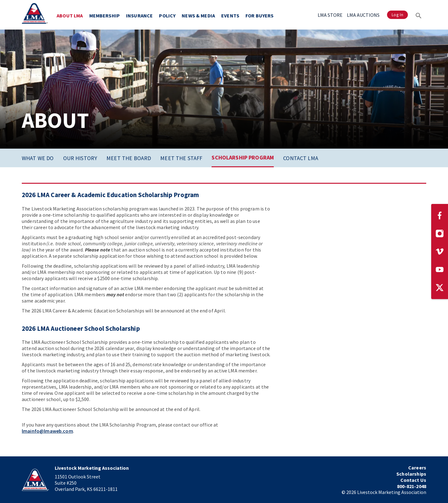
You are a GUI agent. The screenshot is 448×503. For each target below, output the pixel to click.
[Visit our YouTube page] (440, 270)
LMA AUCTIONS (363, 15)
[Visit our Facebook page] (440, 215)
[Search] (419, 15)
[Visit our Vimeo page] (440, 251)
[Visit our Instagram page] (440, 233)
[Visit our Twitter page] (440, 288)
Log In (397, 15)
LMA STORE (330, 15)
